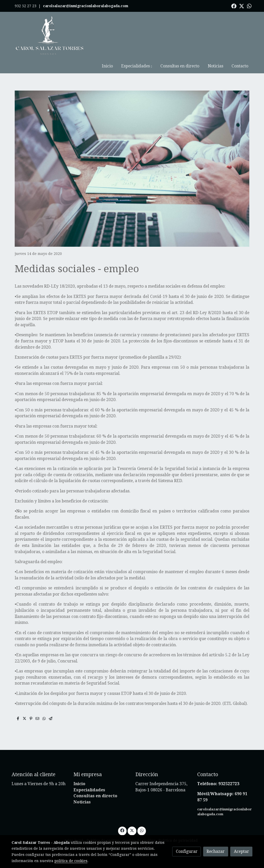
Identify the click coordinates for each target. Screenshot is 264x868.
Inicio (79, 770)
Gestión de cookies (139, 826)
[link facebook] (234, 6)
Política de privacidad (178, 826)
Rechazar (216, 851)
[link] (50, 36)
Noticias (82, 788)
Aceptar (241, 851)
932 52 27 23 (26, 6)
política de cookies (71, 861)
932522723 (229, 770)
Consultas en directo (95, 782)
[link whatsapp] (249, 6)
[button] (156, 36)
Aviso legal (74, 826)
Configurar (187, 851)
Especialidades (89, 776)
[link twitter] (242, 6)
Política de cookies (103, 826)
